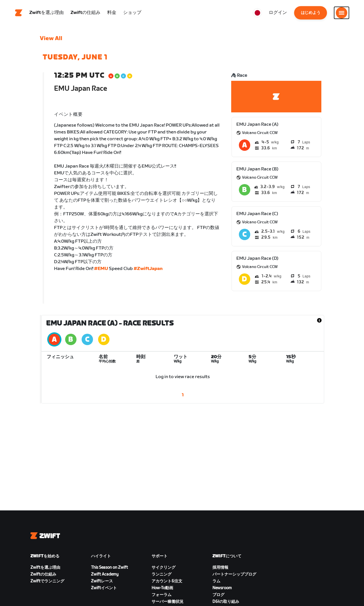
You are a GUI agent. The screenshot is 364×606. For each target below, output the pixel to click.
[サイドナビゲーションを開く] (342, 13)
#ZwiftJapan (148, 269)
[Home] (19, 13)
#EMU (101, 269)
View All (51, 38)
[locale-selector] (257, 13)
